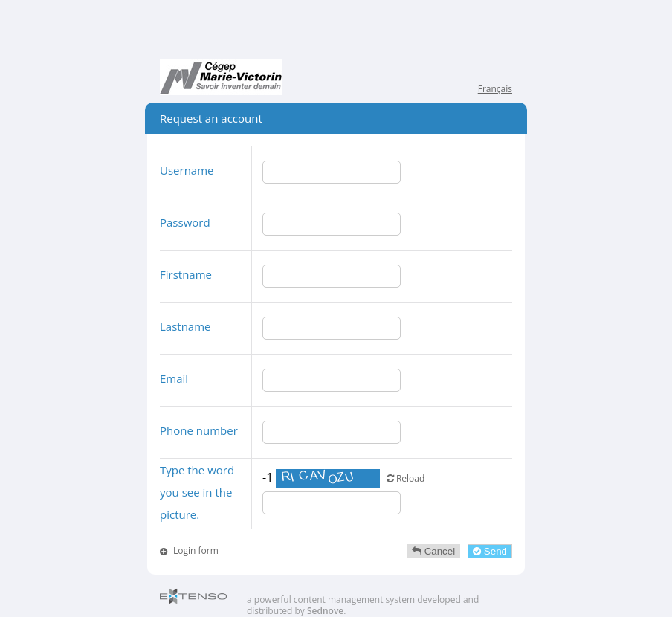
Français (495, 89)
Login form (196, 550)
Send (490, 551)
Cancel (433, 551)
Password (185, 222)
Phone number (199, 430)
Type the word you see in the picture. (197, 492)
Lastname (185, 326)
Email (174, 378)
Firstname (186, 274)
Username (187, 170)
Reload (406, 478)
